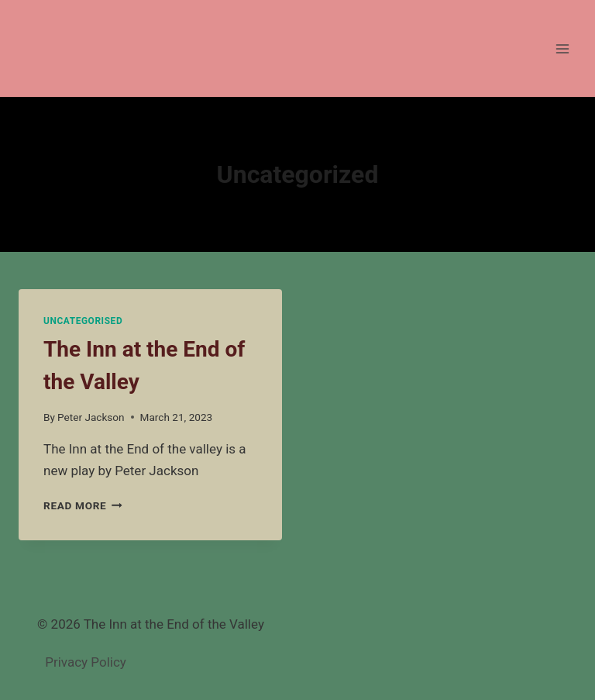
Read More (83, 505)
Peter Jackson (91, 417)
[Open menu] (562, 48)
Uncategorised (83, 321)
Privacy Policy (86, 662)
